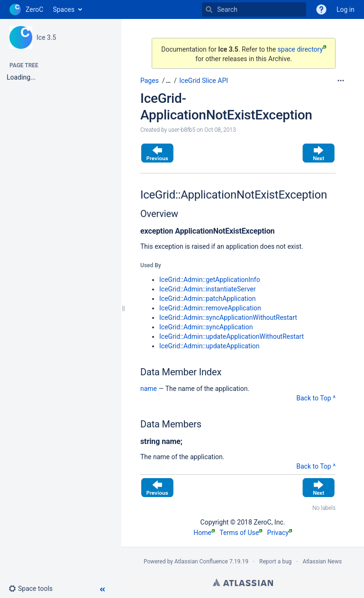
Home (204, 533)
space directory (302, 49)
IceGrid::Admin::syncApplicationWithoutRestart (228, 317)
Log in (346, 9)
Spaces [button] (64, 9)
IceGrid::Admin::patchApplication (208, 299)
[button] (34, 589)
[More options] (341, 81)
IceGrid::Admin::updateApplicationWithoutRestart (232, 336)
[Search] (209, 9)
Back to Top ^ (316, 398)
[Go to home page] (26, 9)
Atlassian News (322, 562)
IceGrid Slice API (204, 81)
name (149, 389)
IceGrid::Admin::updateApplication (209, 346)
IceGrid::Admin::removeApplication (210, 308)
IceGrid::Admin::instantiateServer (208, 289)
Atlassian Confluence (201, 562)
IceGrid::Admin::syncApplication (206, 327)
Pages (150, 81)
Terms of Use (241, 533)
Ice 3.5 (46, 37)
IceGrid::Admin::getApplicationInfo (210, 280)
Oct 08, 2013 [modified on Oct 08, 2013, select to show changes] (220, 130)
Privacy (280, 533)
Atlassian (243, 582)
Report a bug (275, 562)
